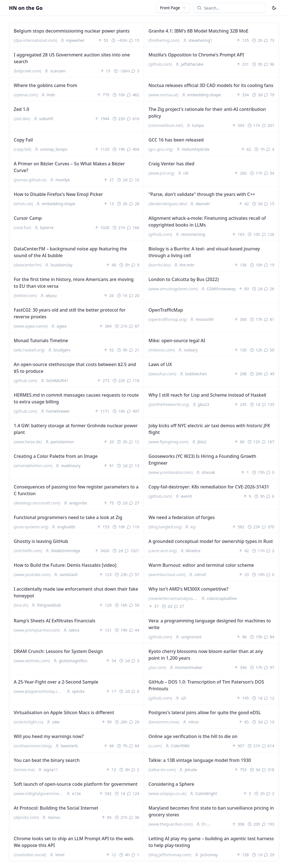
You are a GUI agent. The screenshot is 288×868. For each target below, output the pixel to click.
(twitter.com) (25, 295)
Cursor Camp (28, 218)
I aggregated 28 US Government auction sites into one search (72, 58)
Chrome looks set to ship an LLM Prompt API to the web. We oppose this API (74, 842)
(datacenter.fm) (28, 265)
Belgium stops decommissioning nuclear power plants (72, 31)
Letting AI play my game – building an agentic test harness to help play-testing (211, 842)
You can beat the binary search (47, 760)
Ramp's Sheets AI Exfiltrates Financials (54, 621)
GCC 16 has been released (176, 140)
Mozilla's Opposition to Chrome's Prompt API (196, 55)
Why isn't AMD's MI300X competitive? (188, 589)
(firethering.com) (164, 40)
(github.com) (160, 64)
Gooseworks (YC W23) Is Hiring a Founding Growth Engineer (202, 460)
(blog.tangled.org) (165, 527)
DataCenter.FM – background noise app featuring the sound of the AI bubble (70, 252)
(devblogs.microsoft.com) (37, 503)
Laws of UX (160, 364)
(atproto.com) (26, 817)
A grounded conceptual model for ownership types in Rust (211, 541)
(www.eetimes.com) (32, 661)
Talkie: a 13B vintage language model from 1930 (200, 760)
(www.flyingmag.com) (169, 442)
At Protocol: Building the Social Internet (56, 808)
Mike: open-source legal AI (177, 341)
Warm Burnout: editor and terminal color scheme (201, 565)
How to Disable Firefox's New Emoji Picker (58, 194)
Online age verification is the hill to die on (193, 736)
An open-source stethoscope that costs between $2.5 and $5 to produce (75, 368)
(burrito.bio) (160, 265)
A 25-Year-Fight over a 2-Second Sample (56, 682)
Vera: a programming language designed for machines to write (210, 624)
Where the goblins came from (45, 85)
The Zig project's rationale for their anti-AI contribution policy (207, 113)
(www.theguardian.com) (171, 824)
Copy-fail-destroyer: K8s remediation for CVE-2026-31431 (209, 487)
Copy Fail (23, 140)
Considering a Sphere (171, 784)
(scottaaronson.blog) (33, 746)
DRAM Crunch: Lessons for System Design (58, 651)
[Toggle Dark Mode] (274, 8)
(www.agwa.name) (31, 326)
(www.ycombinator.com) (171, 472)
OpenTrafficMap (166, 310)
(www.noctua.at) (163, 95)
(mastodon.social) (30, 855)
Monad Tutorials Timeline (41, 341)
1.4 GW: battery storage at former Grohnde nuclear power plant (76, 429)
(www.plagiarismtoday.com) (39, 691)
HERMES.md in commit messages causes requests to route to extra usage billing (76, 398)
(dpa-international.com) (35, 40)
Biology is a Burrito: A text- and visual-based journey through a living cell (204, 252)
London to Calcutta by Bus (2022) (184, 279)
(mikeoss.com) (162, 350)
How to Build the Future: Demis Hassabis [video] (65, 565)
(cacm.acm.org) (163, 551)
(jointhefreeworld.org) (169, 404)
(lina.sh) (21, 605)
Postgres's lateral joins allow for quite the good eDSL (205, 712)
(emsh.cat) (23, 204)
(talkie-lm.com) (162, 770)
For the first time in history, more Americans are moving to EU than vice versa (74, 283)
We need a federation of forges (182, 517)
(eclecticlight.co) (28, 722)
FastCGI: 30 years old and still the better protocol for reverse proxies (70, 313)
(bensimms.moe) (164, 722)
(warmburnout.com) (167, 575)
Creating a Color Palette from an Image (56, 456)
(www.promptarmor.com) (37, 630)
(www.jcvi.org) (161, 173)
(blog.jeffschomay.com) (170, 855)
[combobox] (173, 8)
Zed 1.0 (21, 109)
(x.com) (155, 746)
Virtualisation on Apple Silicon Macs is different (64, 712)
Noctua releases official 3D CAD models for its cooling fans (211, 85)
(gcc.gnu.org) (161, 149)
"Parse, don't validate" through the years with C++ (202, 194)
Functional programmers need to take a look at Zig (68, 517)
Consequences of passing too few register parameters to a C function (76, 490)
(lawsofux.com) (162, 374)
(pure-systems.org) (31, 527)
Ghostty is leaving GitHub (41, 541)
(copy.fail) (22, 149)
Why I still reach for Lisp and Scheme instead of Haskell (207, 395)
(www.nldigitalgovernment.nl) (40, 793)
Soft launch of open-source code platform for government (76, 784)
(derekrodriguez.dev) (168, 204)
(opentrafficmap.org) (168, 319)
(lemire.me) (24, 770)
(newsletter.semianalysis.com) (174, 598)
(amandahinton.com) (33, 466)
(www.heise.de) (28, 442)
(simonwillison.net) (166, 125)
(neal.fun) (22, 228)
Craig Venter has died (171, 164)
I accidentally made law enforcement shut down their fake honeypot (76, 592)
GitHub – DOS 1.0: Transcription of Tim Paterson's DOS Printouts (206, 685)
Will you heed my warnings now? (49, 736)
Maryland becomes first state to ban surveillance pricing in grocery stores (211, 811)
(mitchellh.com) (28, 551)
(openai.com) (26, 95)
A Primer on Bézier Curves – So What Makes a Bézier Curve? (69, 167)
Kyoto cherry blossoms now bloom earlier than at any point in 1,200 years (206, 655)
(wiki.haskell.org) (29, 350)
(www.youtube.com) (32, 575)
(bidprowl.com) (27, 71)
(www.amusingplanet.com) (173, 289)
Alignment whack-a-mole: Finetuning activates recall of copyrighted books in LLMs (207, 221)
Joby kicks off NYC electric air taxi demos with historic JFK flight (209, 429)
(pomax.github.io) (30, 180)
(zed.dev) (22, 119)
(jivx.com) (157, 667)
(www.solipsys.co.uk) (167, 793)
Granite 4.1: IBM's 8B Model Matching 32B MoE (198, 31)
